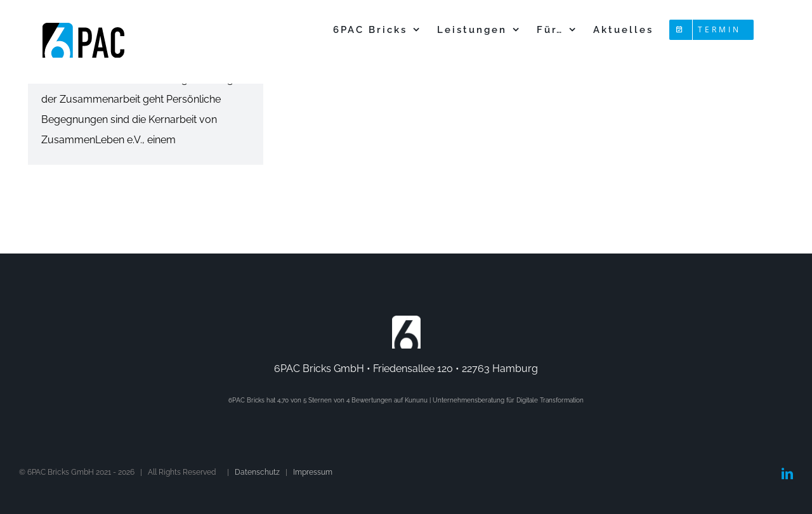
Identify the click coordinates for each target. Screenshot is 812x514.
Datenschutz (257, 472)
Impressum (313, 472)
